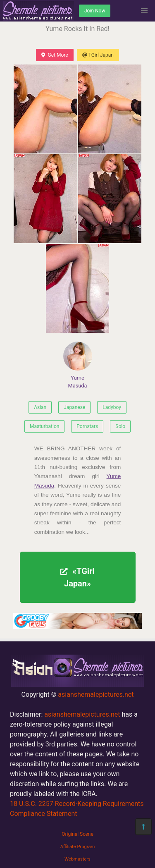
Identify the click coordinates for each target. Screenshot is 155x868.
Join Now (95, 11)
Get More (55, 55)
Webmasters (77, 859)
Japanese (74, 407)
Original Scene (77, 834)
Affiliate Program (78, 847)
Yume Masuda (78, 365)
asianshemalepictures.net (96, 695)
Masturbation (44, 426)
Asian (40, 407)
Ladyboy (112, 407)
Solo (120, 426)
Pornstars (87, 426)
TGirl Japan (98, 55)
